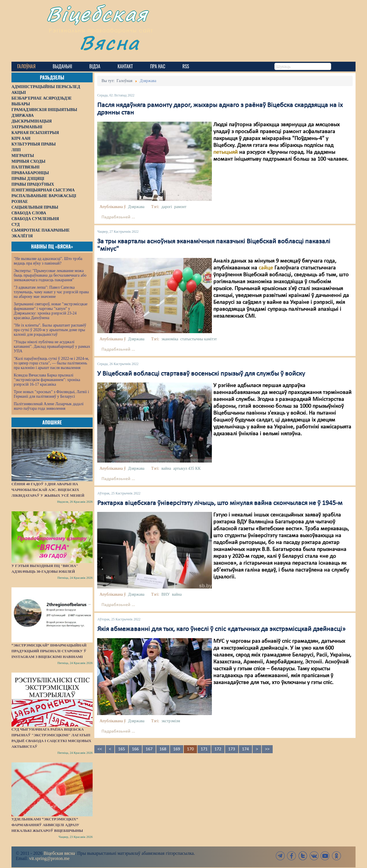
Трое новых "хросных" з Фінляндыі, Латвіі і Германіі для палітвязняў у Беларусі (51, 394)
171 (204, 749)
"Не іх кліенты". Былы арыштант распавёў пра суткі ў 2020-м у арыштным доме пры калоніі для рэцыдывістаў (50, 330)
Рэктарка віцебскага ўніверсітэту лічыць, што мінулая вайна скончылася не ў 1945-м (220, 503)
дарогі (167, 207)
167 (149, 749)
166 (135, 749)
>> (267, 749)
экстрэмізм (171, 721)
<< (100, 749)
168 (163, 749)
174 (245, 749)
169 (177, 749)
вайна (166, 468)
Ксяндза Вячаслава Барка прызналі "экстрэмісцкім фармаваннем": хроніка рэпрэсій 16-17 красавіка (47, 380)
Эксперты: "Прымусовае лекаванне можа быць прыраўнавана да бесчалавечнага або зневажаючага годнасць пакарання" (50, 275)
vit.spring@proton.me (49, 858)
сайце (266, 268)
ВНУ (166, 594)
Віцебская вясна (59, 853)
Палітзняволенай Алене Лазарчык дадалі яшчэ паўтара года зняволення (49, 406)
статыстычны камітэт (199, 339)
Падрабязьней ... (118, 217)
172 (218, 749)
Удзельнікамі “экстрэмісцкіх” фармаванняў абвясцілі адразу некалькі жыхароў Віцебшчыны (47, 825)
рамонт (180, 207)
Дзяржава (136, 207)
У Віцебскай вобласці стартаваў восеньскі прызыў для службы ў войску (201, 374)
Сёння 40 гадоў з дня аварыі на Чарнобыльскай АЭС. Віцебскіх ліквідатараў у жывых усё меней (48, 490)
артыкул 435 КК (187, 468)
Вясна (112, 44)
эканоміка (170, 339)
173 (232, 749)
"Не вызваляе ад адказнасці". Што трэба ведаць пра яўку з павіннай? (48, 261)
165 (122, 749)
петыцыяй (226, 152)
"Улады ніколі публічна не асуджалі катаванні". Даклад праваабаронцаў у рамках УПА (52, 346)
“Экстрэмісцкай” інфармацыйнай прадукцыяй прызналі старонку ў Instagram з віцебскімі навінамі (49, 651)
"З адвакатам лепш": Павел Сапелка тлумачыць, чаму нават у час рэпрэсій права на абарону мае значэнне (51, 292)
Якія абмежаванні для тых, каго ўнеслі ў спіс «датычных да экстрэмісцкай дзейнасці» (221, 629)
